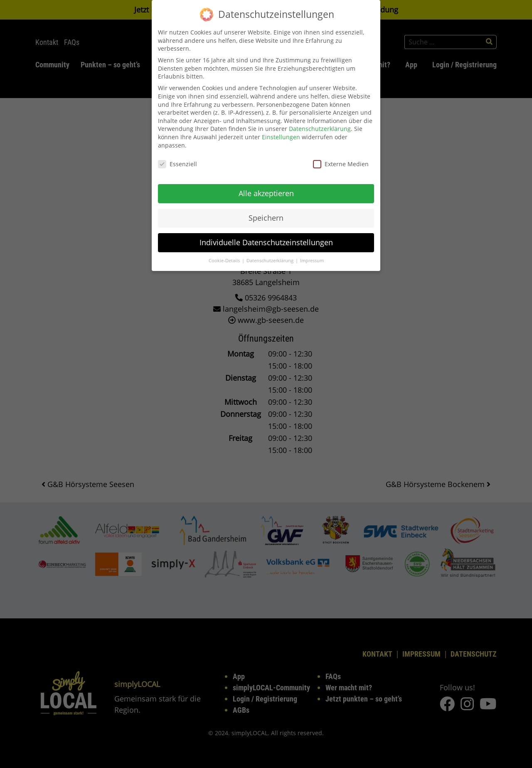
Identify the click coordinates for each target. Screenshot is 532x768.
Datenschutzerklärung (320, 122)
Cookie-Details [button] (225, 254)
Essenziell (177, 158)
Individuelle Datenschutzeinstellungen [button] (266, 236)
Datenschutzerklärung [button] (271, 254)
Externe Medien (341, 158)
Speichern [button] (266, 211)
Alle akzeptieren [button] (266, 187)
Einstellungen (281, 130)
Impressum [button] (312, 254)
